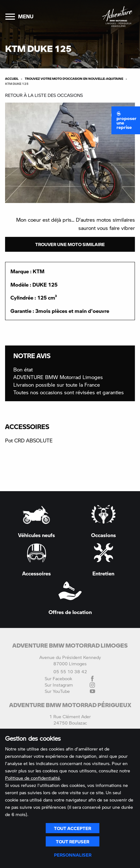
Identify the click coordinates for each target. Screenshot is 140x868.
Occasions (103, 521)
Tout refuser (73, 841)
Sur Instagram (70, 685)
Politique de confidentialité (33, 778)
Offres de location (70, 598)
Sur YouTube (70, 691)
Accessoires (37, 560)
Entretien (103, 560)
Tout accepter (73, 828)
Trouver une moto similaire (70, 244)
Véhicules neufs (37, 521)
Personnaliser (73, 855)
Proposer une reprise (127, 121)
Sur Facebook (70, 679)
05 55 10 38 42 (70, 672)
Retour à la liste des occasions (44, 95)
